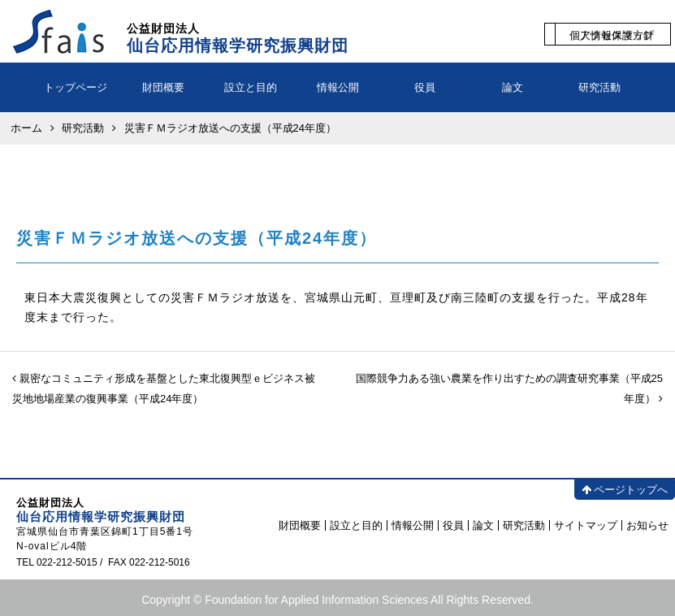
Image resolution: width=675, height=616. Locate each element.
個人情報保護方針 (612, 35)
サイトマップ (586, 525)
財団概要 (163, 87)
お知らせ (647, 525)
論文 (513, 87)
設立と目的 (251, 87)
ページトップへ (625, 490)
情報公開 (338, 87)
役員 (425, 87)
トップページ (76, 87)
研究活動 (599, 87)
